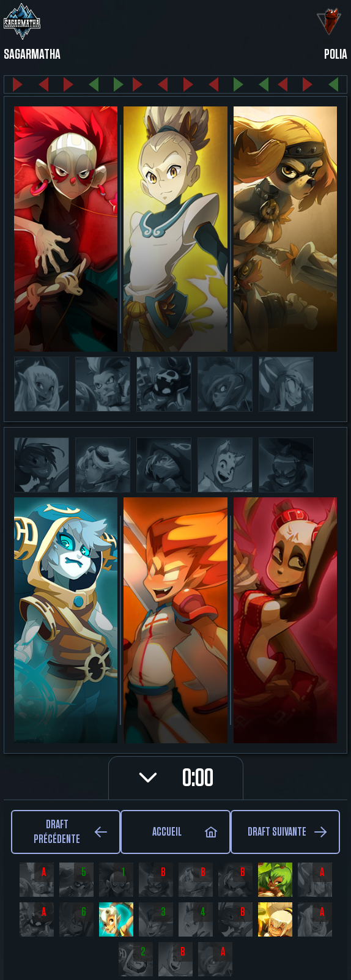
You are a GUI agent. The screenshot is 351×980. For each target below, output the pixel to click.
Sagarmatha (32, 54)
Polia (336, 54)
